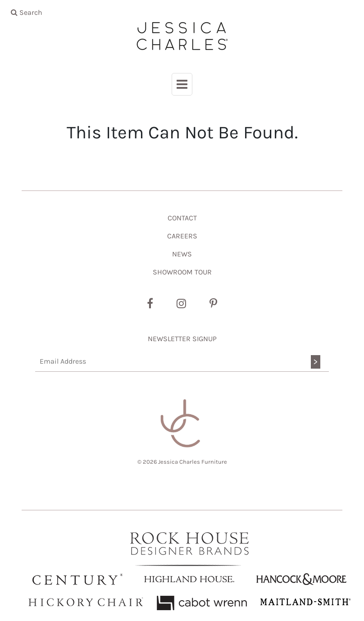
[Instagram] (181, 304)
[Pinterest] (213, 304)
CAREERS (182, 236)
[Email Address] (182, 362)
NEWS (182, 254)
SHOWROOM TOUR (182, 272)
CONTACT (182, 218)
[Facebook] (150, 304)
